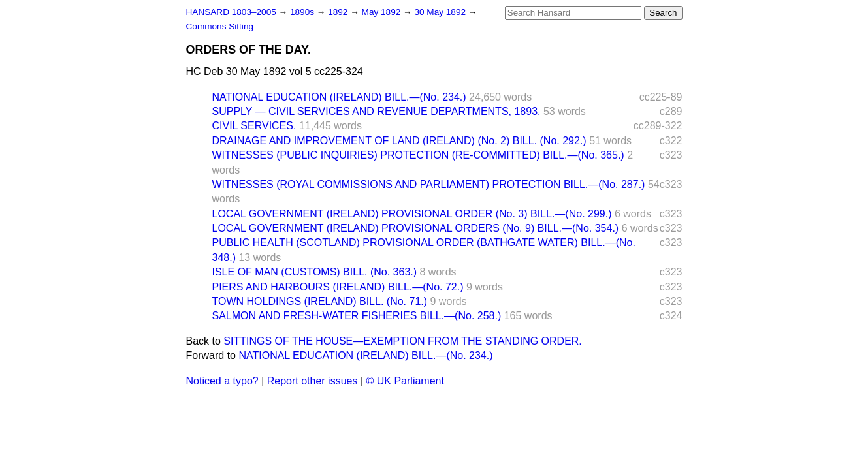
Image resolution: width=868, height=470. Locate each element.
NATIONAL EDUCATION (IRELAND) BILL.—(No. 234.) (339, 97)
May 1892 (382, 12)
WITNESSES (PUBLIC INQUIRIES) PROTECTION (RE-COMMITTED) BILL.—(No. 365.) (418, 155)
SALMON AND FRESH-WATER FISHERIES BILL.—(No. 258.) (357, 316)
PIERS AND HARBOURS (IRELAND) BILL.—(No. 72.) (338, 287)
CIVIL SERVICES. (254, 126)
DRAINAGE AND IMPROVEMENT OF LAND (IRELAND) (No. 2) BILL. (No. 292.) (399, 141)
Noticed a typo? (222, 381)
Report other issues (313, 381)
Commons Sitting (220, 26)
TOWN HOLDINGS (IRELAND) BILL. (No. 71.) (320, 301)
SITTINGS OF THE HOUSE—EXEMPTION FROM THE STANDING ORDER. (402, 341)
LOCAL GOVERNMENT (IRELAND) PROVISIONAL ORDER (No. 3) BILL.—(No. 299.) (412, 214)
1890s (303, 12)
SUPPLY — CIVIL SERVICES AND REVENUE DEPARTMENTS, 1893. (377, 111)
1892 (339, 12)
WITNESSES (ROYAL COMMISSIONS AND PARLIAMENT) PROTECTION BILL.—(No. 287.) (429, 184)
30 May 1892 (441, 12)
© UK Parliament (405, 381)
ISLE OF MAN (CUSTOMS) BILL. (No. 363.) (315, 272)
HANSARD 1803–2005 (231, 12)
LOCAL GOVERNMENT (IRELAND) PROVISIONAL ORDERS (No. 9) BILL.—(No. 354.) (416, 228)
